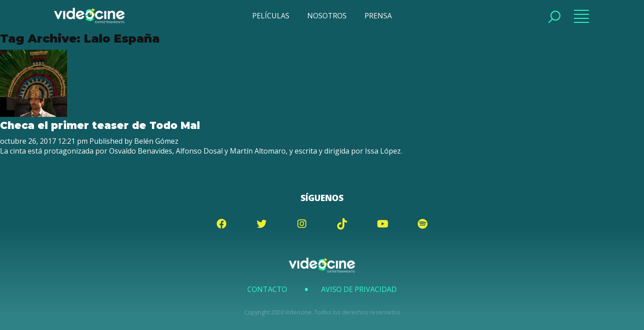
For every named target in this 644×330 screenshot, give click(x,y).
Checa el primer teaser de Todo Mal (100, 125)
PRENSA (378, 16)
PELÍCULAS (271, 16)
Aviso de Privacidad (359, 289)
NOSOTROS (327, 16)
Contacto (267, 289)
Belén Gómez (156, 141)
